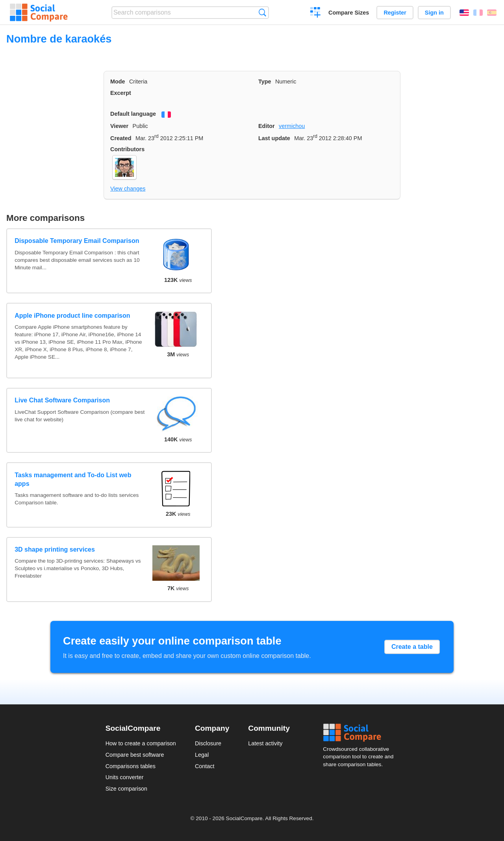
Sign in (434, 13)
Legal (202, 755)
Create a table (412, 647)
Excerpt (121, 93)
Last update (274, 138)
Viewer (119, 126)
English (464, 13)
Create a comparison (316, 13)
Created (121, 138)
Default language (133, 114)
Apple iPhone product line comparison (72, 316)
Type (265, 82)
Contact (205, 766)
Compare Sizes (349, 13)
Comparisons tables (131, 766)
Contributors (127, 149)
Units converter (125, 777)
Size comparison (126, 789)
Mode (118, 82)
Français (478, 13)
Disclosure (208, 743)
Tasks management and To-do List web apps (73, 479)
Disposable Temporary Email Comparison (77, 241)
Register (395, 13)
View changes (128, 189)
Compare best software (135, 755)
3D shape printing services (55, 549)
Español (492, 13)
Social (361, 733)
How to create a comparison (141, 743)
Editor (267, 126)
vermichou (292, 126)
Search (262, 12)
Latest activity (265, 743)
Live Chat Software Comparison (62, 400)
